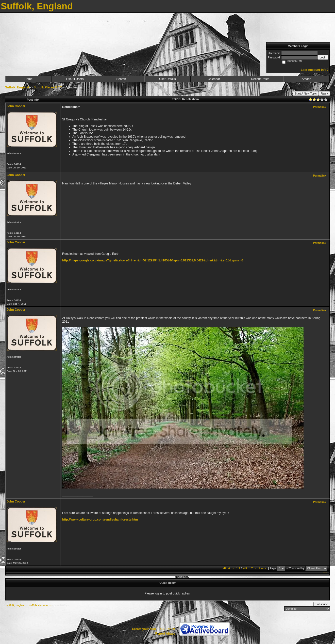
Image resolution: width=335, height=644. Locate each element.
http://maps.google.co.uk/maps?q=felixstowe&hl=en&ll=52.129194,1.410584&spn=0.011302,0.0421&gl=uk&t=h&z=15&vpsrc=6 (153, 260)
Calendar (214, 79)
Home (28, 79)
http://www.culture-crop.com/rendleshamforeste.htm (100, 520)
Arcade (307, 79)
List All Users (75, 79)
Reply (324, 93)
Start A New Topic (306, 93)
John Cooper (16, 106)
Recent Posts (260, 79)
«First (227, 568)
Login (323, 57)
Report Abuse (165, 634)
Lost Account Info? (315, 70)
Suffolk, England (17, 87)
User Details (167, 79)
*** (325, 573)
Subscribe (322, 604)
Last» (263, 568)
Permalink (320, 107)
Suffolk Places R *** (48, 87)
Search (121, 79)
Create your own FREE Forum (154, 629)
